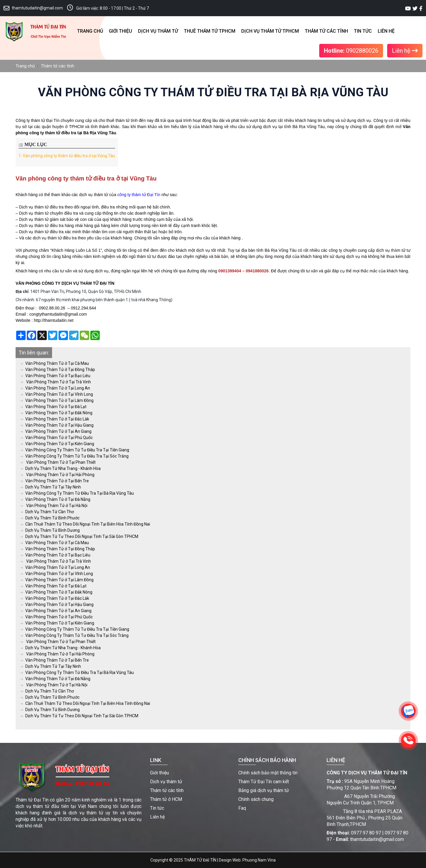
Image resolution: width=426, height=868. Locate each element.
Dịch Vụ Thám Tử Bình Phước (50, 518)
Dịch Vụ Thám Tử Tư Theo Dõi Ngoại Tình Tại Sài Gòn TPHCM (79, 536)
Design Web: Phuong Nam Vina (247, 860)
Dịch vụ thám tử (158, 31)
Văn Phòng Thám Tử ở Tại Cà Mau (54, 363)
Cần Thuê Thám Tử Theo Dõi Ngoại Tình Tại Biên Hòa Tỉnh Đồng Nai (85, 524)
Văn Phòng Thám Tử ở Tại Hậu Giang (57, 425)
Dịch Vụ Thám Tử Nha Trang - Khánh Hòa (60, 468)
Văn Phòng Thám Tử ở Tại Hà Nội (54, 506)
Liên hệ (386, 31)
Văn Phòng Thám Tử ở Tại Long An (55, 388)
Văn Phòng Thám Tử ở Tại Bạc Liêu (55, 376)
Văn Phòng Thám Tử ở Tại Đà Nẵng (55, 499)
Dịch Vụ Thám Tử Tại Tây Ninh (50, 487)
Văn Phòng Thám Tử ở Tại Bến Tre (54, 481)
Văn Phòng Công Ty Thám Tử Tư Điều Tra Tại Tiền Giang (75, 450)
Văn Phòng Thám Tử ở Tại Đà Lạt (53, 407)
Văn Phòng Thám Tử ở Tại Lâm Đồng (57, 400)
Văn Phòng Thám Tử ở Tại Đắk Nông (56, 413)
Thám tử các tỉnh (326, 31)
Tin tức (363, 31)
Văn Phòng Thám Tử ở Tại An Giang (56, 431)
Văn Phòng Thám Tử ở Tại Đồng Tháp (58, 370)
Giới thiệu (120, 31)
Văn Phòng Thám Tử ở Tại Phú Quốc (56, 438)
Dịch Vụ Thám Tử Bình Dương (50, 530)
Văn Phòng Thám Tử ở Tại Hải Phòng (57, 475)
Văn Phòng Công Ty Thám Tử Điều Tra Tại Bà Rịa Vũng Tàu (77, 493)
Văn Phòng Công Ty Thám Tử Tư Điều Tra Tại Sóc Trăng (74, 456)
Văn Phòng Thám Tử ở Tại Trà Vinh (55, 382)
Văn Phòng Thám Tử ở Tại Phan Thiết (58, 462)
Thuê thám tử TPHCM (210, 31)
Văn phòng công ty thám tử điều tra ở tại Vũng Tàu (67, 156)
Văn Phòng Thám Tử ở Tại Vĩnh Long (56, 394)
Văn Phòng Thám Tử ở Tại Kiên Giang (57, 444)
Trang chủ (90, 31)
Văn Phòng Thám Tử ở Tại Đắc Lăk (55, 419)
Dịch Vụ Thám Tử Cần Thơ (47, 512)
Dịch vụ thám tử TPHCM (270, 31)
